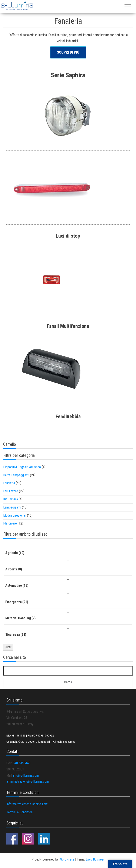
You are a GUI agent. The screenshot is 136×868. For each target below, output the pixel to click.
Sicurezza (16, 635)
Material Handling (20, 618)
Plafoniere (10, 523)
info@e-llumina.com (26, 775)
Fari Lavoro (11, 491)
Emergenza (17, 602)
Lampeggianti (12, 507)
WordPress (67, 859)
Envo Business (95, 859)
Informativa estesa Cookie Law (27, 804)
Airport (14, 569)
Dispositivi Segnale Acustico (22, 467)
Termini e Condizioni (20, 812)
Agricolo (15, 553)
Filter (8, 647)
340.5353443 (22, 763)
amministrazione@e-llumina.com (28, 781)
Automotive (17, 585)
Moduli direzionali (15, 515)
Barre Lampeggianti (16, 475)
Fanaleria (9, 483)
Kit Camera (11, 499)
